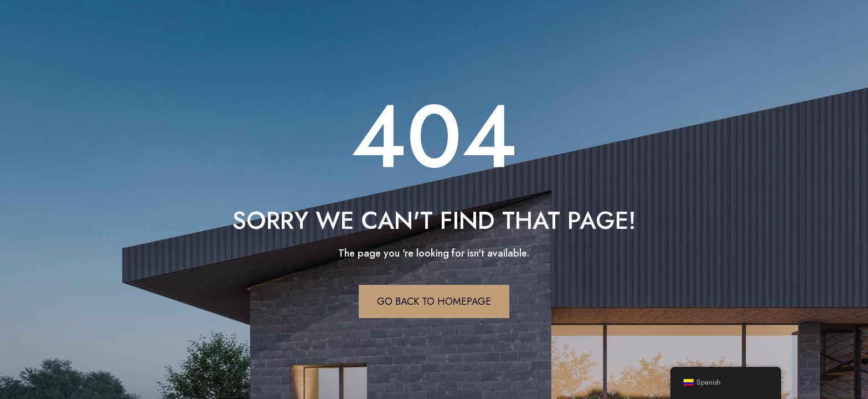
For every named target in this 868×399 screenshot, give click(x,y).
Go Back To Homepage (434, 301)
